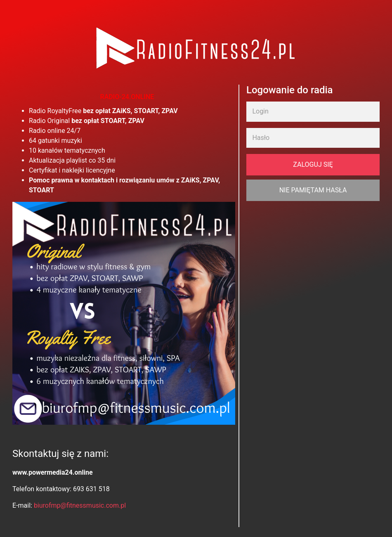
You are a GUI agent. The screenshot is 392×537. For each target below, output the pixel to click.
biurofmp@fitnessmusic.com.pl (80, 505)
